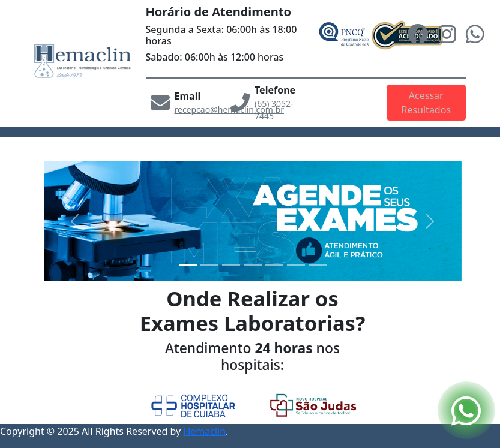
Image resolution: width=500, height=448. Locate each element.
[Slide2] (231, 265)
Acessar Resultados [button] (426, 103)
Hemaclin (204, 431)
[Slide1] (209, 265)
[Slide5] (296, 265)
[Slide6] (318, 265)
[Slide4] (274, 265)
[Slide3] (253, 265)
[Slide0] (188, 265)
